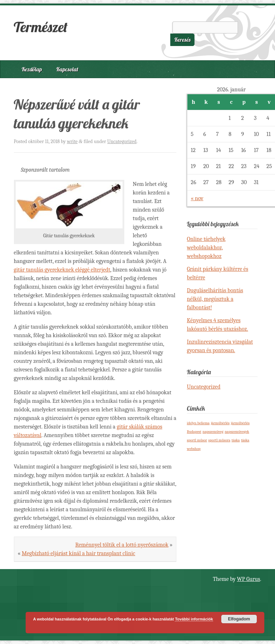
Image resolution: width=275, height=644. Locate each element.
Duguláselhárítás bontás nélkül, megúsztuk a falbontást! (215, 299)
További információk (194, 619)
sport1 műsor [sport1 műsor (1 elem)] (197, 440)
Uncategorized (122, 141)
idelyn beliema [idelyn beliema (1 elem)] (198, 423)
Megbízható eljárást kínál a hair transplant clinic (79, 553)
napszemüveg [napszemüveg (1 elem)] (213, 432)
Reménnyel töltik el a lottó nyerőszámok (122, 545)
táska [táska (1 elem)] (236, 440)
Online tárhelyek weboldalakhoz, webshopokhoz (206, 248)
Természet (41, 27)
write (72, 141)
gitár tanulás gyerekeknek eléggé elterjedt (62, 270)
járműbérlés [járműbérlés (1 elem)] (220, 423)
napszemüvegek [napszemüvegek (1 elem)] (237, 432)
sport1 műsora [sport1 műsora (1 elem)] (219, 440)
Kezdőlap (32, 69)
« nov (197, 198)
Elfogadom (239, 619)
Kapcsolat (67, 69)
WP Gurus (248, 579)
